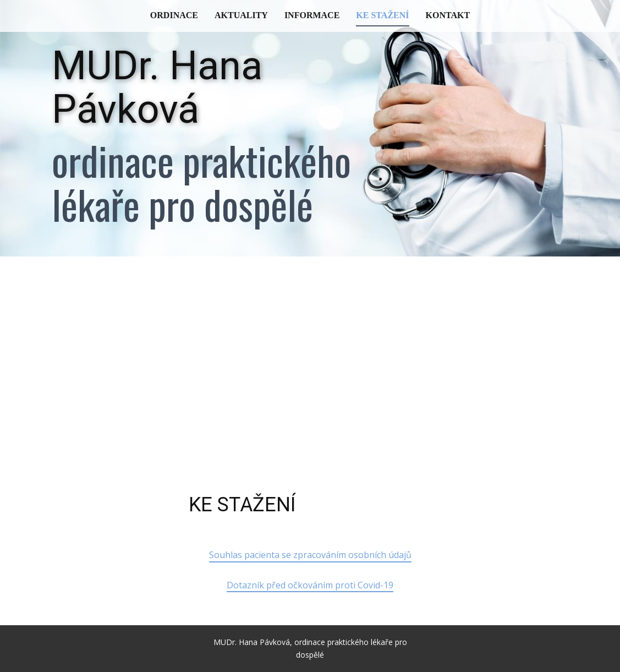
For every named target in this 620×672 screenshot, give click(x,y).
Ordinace (174, 15)
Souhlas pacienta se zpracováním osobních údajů (310, 555)
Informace (312, 15)
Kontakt (448, 15)
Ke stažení (382, 15)
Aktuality (241, 15)
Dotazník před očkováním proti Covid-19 (310, 585)
